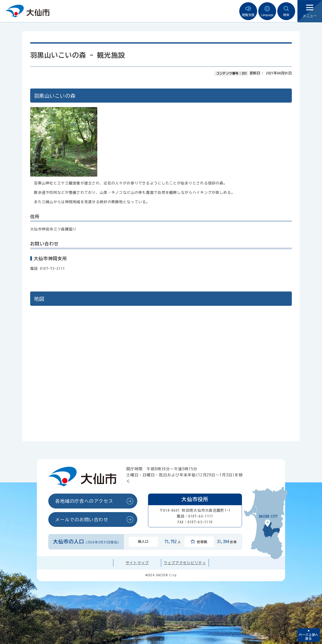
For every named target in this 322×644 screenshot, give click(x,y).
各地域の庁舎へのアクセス (84, 501)
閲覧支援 (248, 11)
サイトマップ (137, 563)
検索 (286, 11)
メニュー (310, 11)
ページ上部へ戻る (308, 637)
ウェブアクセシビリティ (185, 563)
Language (267, 11)
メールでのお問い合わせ (82, 519)
